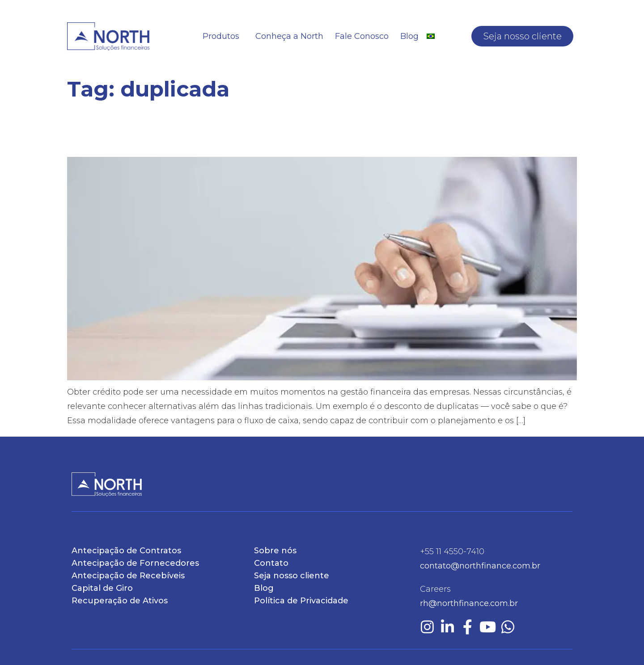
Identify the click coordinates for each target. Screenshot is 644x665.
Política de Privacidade (301, 601)
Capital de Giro (102, 588)
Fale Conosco (362, 36)
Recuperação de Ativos (120, 601)
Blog (409, 36)
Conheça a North (289, 36)
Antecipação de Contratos (126, 551)
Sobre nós (275, 551)
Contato (271, 563)
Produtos (223, 36)
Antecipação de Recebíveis (128, 576)
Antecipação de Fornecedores (135, 563)
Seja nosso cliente (523, 36)
